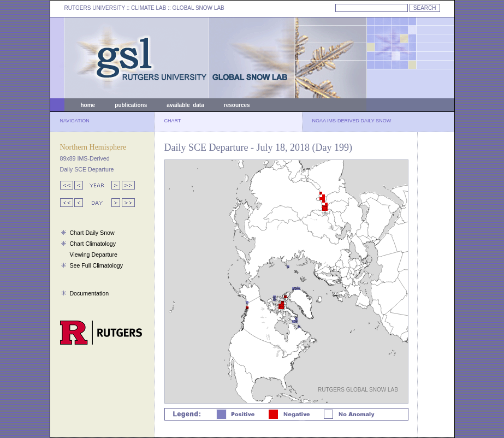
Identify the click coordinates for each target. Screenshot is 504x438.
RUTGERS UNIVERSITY (95, 8)
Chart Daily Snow (92, 233)
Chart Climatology (93, 244)
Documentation (89, 293)
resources (237, 105)
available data (185, 105)
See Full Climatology (96, 265)
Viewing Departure (93, 254)
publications (131, 105)
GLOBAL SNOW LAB (198, 8)
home (88, 105)
